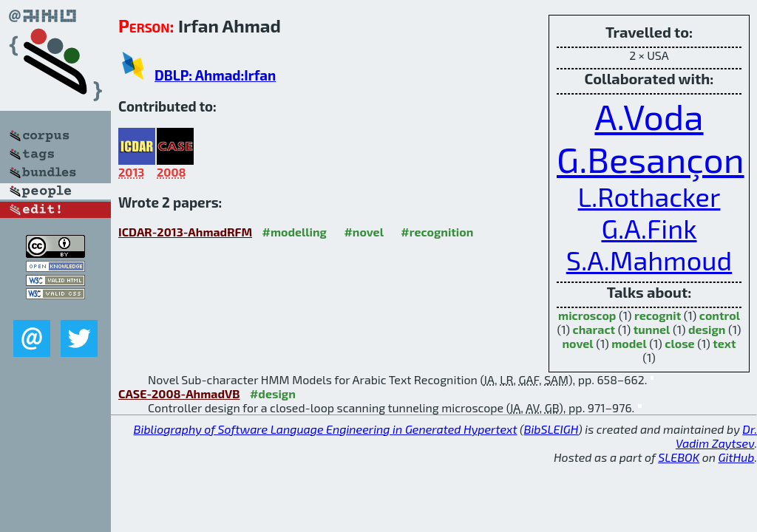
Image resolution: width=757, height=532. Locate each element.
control (720, 315)
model (629, 343)
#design (273, 393)
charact (594, 329)
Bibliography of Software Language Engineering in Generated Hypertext (326, 429)
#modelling (295, 232)
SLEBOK (679, 457)
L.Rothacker (649, 196)
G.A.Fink (649, 228)
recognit (658, 315)
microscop (587, 315)
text (724, 343)
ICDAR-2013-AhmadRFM (185, 232)
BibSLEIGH (551, 429)
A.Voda (649, 116)
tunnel (652, 329)
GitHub (737, 457)
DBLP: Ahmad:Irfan (215, 75)
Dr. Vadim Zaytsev (716, 436)
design (707, 329)
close (679, 343)
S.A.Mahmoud (649, 260)
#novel (364, 232)
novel (578, 343)
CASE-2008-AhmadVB (179, 393)
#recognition (437, 232)
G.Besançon (651, 159)
